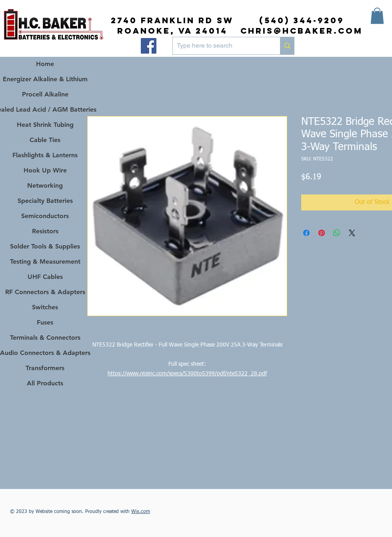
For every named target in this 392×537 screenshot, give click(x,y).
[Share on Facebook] (306, 233)
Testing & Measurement (45, 261)
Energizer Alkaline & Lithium (45, 79)
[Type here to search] (220, 46)
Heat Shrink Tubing (45, 125)
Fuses (45, 322)
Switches (45, 307)
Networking (45, 185)
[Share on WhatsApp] (337, 233)
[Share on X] (352, 233)
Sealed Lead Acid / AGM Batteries (45, 109)
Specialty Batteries (45, 201)
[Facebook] (149, 46)
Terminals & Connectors (45, 338)
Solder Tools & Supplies (45, 246)
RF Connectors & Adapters (45, 292)
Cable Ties (45, 140)
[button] (377, 16)
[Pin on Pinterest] (322, 233)
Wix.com (141, 512)
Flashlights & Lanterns (45, 155)
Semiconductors (45, 216)
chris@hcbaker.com (302, 31)
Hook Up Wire (45, 170)
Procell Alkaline (45, 94)
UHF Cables (45, 277)
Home (45, 64)
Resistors (45, 231)
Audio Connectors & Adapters (45, 353)
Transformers (45, 368)
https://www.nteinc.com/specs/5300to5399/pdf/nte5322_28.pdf (187, 374)
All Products (45, 383)
